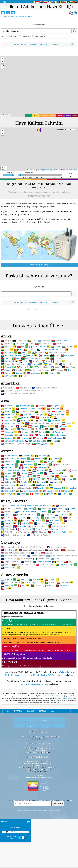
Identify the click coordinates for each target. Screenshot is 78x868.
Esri (8, 116)
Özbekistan (38, 469)
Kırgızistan (8, 455)
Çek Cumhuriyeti (31, 519)
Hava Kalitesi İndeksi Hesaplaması (39, 820)
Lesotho (30, 384)
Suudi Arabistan (54, 461)
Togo (68, 399)
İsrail (47, 472)
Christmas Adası (25, 440)
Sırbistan (41, 516)
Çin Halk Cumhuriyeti (14, 469)
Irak (58, 446)
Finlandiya (10, 496)
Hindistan (26, 446)
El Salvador (63, 543)
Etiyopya (9, 375)
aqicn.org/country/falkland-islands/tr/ (20, 16)
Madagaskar (68, 384)
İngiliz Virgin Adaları (38, 564)
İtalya (51, 522)
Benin (32, 369)
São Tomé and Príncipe (37, 399)
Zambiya (53, 401)
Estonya (45, 493)
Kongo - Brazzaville (55, 381)
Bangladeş (56, 434)
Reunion (35, 393)
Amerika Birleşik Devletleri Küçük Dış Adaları (23, 576)
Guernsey (42, 496)
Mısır (23, 390)
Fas (22, 375)
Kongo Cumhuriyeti (12, 384)
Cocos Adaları (43, 440)
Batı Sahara (19, 369)
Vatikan (71, 516)
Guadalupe (36, 546)
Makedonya (64, 505)
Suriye (40, 461)
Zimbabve (9, 404)
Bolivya (22, 608)
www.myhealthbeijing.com (32, 712)
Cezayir (19, 372)
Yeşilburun (35, 401)
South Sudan (69, 396)
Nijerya (58, 390)
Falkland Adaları (10, 611)
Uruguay (49, 614)
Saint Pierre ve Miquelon (45, 558)
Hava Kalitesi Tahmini (39, 822)
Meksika (25, 552)
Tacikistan (9, 463)
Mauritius (27, 387)
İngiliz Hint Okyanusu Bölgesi (16, 472)
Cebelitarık (10, 493)
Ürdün (54, 469)
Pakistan (57, 457)
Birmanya (55, 437)
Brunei (8, 440)
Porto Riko (20, 555)
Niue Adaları (25, 587)
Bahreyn (40, 434)
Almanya (26, 484)
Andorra (42, 484)
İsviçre (36, 522)
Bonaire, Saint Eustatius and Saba (33, 540)
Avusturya (39, 487)
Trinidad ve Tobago (60, 561)
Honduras (9, 549)
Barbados (58, 537)
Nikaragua (57, 552)
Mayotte (42, 387)
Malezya (9, 457)
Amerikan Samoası (57, 576)
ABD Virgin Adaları (12, 534)
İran (36, 472)
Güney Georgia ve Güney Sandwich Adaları (22, 419)
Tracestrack (74, 170)
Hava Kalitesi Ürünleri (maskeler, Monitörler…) (39, 824)
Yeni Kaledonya (66, 593)
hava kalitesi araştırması (38, 800)
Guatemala (54, 546)
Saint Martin (23, 558)
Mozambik (9, 390)
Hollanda (40, 499)
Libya (55, 384)
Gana (7, 378)
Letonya (36, 502)
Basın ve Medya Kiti (39, 796)
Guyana (50, 611)
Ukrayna (57, 516)
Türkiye (42, 463)
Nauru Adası (9, 587)
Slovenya (44, 513)
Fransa (26, 496)
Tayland (26, 463)
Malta (7, 508)
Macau (47, 455)
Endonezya (60, 440)
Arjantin (9, 608)
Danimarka (28, 493)
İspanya (8, 522)
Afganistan (8, 434)
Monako (54, 508)
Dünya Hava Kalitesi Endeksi (53, 753)
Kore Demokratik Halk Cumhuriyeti (43, 452)
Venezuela (62, 614)
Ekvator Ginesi (44, 372)
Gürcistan (9, 446)
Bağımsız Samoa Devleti (31, 578)
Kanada (38, 549)
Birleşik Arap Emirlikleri (31, 437)
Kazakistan (57, 449)
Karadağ (9, 502)
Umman (8, 466)
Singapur (9, 460)
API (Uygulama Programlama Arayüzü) (39, 826)
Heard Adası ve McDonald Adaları (18, 422)
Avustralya (9, 578)
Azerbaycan (25, 434)
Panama (7, 555)
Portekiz (24, 510)
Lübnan (34, 455)
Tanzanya (57, 399)
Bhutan (8, 437)
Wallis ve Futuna (45, 593)
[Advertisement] (39, 330)
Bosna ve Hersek (32, 490)
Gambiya (69, 375)
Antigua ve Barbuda (12, 537)
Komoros (38, 381)
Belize (70, 537)
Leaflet (2, 114)
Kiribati (47, 581)
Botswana (44, 369)
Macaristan (46, 505)
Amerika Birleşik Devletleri (39, 534)
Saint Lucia (8, 558)
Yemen (38, 466)
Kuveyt (68, 452)
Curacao (7, 543)
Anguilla (62, 534)
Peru (24, 614)
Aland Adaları (9, 484)
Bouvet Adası (23, 416)
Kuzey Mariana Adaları (13, 584)
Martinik (9, 552)
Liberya (44, 384)
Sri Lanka (26, 460)
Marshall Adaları (36, 584)
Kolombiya (65, 611)
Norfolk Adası (41, 587)
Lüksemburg (27, 505)
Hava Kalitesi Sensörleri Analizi (39, 809)
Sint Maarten (39, 561)
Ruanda (51, 393)
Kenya (25, 381)
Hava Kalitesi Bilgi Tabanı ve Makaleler (39, 805)
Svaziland (18, 399)
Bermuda (7, 540)
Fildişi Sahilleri (39, 375)
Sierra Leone (42, 396)
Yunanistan (10, 519)
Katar (41, 449)
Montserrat (41, 552)
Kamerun (9, 381)
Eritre (58, 372)
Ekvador (52, 608)
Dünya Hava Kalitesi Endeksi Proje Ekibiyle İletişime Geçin (39, 794)
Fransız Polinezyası (19, 581)
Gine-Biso (30, 378)
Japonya (8, 449)
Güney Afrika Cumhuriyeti (53, 378)
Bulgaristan (53, 490)
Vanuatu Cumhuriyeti (23, 593)
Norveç (69, 508)
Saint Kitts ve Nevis (58, 555)
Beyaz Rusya (10, 490)
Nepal (42, 457)
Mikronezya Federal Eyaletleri (62, 584)
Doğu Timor (68, 578)
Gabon (56, 375)
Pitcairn (26, 590)
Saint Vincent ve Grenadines (16, 561)
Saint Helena (66, 393)
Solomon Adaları (42, 590)
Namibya (35, 390)
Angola (6, 369)
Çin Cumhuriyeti (55, 466)
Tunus (6, 401)
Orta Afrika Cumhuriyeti (14, 393)
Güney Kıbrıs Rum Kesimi (16, 499)
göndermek (58, 860)
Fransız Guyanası (32, 611)
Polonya (8, 510)
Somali (56, 396)
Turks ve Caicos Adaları (13, 564)
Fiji (5, 581)
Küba (68, 549)
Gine (18, 378)
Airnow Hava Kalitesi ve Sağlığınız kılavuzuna (46, 703)
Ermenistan (10, 443)
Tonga (69, 590)
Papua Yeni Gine (10, 590)
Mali (16, 387)
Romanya (40, 510)
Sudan (6, 399)
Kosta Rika (54, 549)
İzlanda (65, 522)
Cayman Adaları (61, 540)
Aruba (30, 537)
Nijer (46, 390)
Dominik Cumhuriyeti (26, 543)
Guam (36, 581)
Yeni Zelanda (11, 596)
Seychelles (25, 395)
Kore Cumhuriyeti (13, 452)
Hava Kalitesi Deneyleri (39, 807)
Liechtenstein (54, 502)
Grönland (20, 546)
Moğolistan (26, 457)
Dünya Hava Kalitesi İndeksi (64, 755)
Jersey (72, 499)
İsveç (23, 522)
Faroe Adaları (61, 493)
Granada (7, 546)
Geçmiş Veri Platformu (39, 828)
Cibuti (30, 372)
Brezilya (36, 608)
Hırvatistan (58, 499)
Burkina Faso (59, 369)
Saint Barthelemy (37, 555)
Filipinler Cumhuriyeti (34, 443)
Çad (22, 404)
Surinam (36, 614)
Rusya (56, 510)
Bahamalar (44, 537)
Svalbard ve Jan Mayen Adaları (17, 516)
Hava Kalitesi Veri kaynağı (39, 818)
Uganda (19, 401)
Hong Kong (44, 446)
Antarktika (8, 416)
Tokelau (58, 590)
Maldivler (63, 455)
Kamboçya (25, 449)
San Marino (10, 513)
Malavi (6, 387)
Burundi (7, 372)
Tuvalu (6, 593)
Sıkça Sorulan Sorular (38, 814)
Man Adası (21, 508)
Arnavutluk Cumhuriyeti (16, 487)
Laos (21, 455)
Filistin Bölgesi (58, 443)
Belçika (55, 487)
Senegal (8, 395)
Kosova (22, 502)
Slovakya (28, 513)
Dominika (47, 543)
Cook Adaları (53, 578)
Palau (55, 587)
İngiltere (51, 519)
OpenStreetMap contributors (51, 170)
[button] (3, 59)
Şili (6, 617)
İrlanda (66, 519)
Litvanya (9, 505)
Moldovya (37, 508)
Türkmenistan (58, 463)
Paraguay (9, 614)
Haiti (67, 546)
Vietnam (24, 466)
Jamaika (24, 549)
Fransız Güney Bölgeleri (45, 416)
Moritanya (57, 387)
